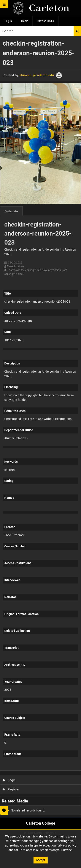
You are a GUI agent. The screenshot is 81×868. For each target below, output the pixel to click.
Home (25, 21)
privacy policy (67, 845)
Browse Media (46, 21)
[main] (40, 427)
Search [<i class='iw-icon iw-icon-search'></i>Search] (77, 31)
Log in (8, 21)
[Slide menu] (4, 4)
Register (11, 789)
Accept (40, 860)
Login (9, 780)
